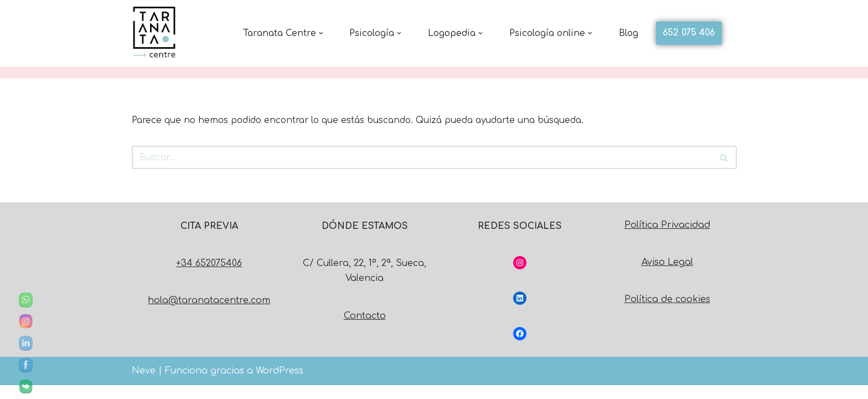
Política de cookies (667, 313)
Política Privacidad (667, 239)
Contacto (365, 329)
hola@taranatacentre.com (209, 314)
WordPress (280, 385)
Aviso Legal (667, 276)
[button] (308, 33)
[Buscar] (422, 155)
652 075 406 (689, 33)
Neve (144, 385)
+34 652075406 (209, 277)
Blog (628, 33)
